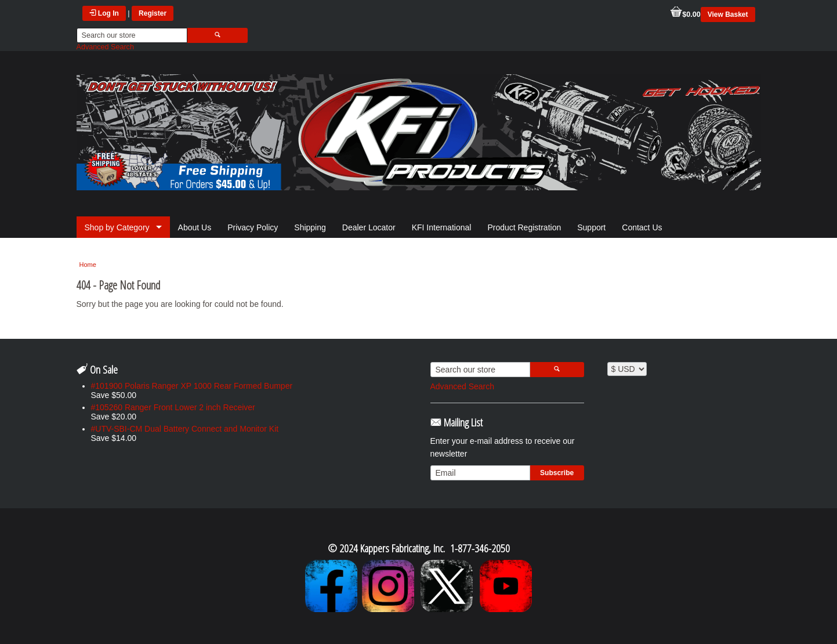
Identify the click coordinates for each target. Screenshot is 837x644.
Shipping (310, 227)
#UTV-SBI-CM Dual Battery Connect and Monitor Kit (185, 429)
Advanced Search (105, 47)
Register (153, 13)
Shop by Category (117, 227)
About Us (195, 227)
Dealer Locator (369, 227)
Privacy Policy (253, 227)
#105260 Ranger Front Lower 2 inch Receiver (173, 407)
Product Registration (524, 227)
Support (591, 227)
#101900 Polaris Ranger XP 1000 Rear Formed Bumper (192, 386)
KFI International (442, 227)
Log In (104, 13)
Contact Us (642, 227)
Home (88, 265)
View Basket (728, 15)
